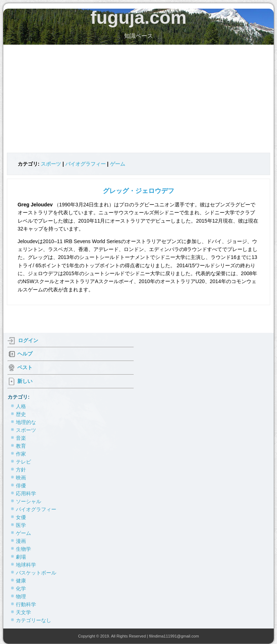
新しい (25, 381)
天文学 (23, 612)
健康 (21, 581)
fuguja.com (139, 18)
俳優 (21, 486)
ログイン (28, 340)
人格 (21, 406)
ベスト (25, 367)
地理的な (26, 422)
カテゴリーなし (34, 620)
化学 (21, 589)
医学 (21, 525)
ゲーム (118, 164)
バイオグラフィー (85, 164)
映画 (21, 478)
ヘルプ (25, 353)
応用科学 (26, 493)
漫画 (21, 541)
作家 (21, 454)
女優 (21, 517)
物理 (21, 596)
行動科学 (26, 604)
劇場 (21, 557)
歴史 (21, 414)
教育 (21, 446)
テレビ (23, 462)
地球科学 (26, 565)
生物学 (23, 549)
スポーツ (51, 164)
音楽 (21, 438)
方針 (21, 470)
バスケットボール (36, 573)
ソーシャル (28, 501)
